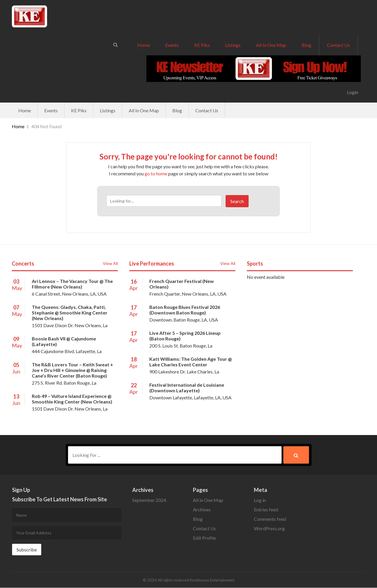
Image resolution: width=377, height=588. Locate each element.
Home (144, 45)
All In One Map (271, 45)
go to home (156, 173)
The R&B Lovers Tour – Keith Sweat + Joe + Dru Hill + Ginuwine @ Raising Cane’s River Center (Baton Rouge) (72, 370)
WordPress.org (269, 529)
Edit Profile (204, 538)
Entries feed (266, 510)
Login (353, 92)
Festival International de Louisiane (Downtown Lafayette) (187, 388)
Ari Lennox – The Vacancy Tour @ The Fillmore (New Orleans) (72, 284)
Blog (306, 45)
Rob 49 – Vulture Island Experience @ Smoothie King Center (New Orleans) (72, 399)
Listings (233, 45)
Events (172, 45)
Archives (202, 510)
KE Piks (202, 45)
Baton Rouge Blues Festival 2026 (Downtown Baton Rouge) (185, 310)
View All (110, 263)
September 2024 (149, 500)
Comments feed (270, 519)
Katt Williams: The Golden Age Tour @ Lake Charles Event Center (191, 362)
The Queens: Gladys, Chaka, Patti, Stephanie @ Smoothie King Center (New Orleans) (70, 313)
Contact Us (338, 45)
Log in (260, 500)
